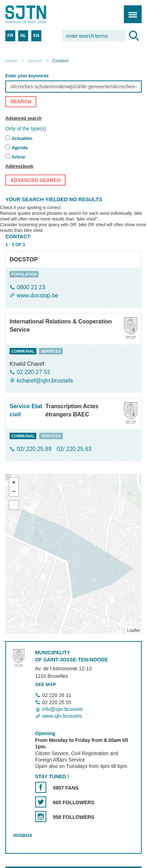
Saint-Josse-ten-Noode (36, 14)
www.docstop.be (38, 296)
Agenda (19, 148)
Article (18, 157)
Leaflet (133, 630)
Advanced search (23, 118)
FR (10, 36)
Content (60, 61)
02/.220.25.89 (35, 449)
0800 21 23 (31, 287)
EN (36, 36)
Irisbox (23, 836)
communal (23, 351)
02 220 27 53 (33, 372)
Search (35, 61)
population (24, 274)
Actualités (22, 139)
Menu (130, 11)
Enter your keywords (27, 76)
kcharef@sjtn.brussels (45, 381)
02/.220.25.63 (74, 449)
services (51, 351)
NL (23, 36)
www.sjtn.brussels (62, 716)
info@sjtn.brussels (63, 709)
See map (46, 684)
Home (12, 61)
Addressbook (19, 167)
